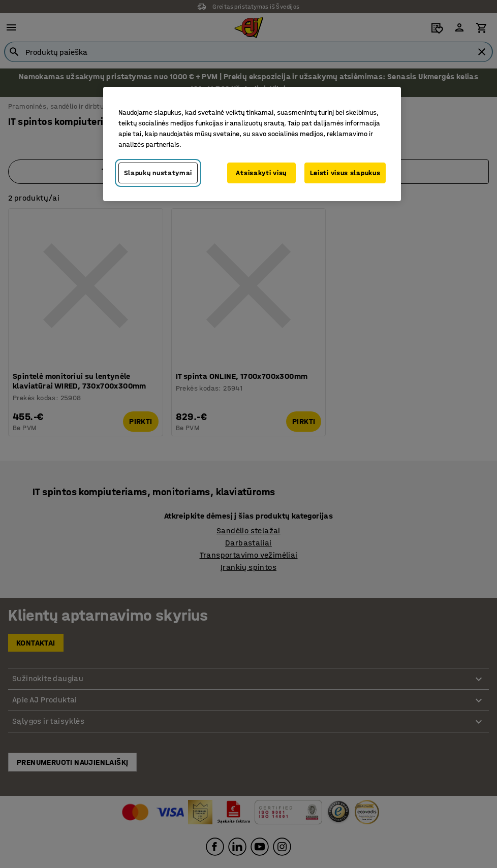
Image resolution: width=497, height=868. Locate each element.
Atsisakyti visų (261, 173)
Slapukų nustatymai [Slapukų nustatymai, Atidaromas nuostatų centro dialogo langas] (158, 173)
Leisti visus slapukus (345, 173)
